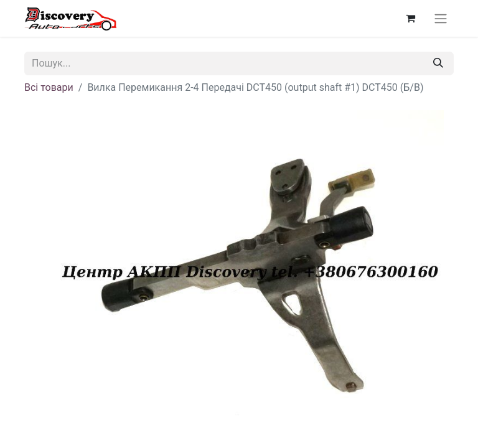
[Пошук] (438, 63)
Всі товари (49, 87)
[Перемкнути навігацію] (441, 18)
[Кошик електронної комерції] (410, 18)
